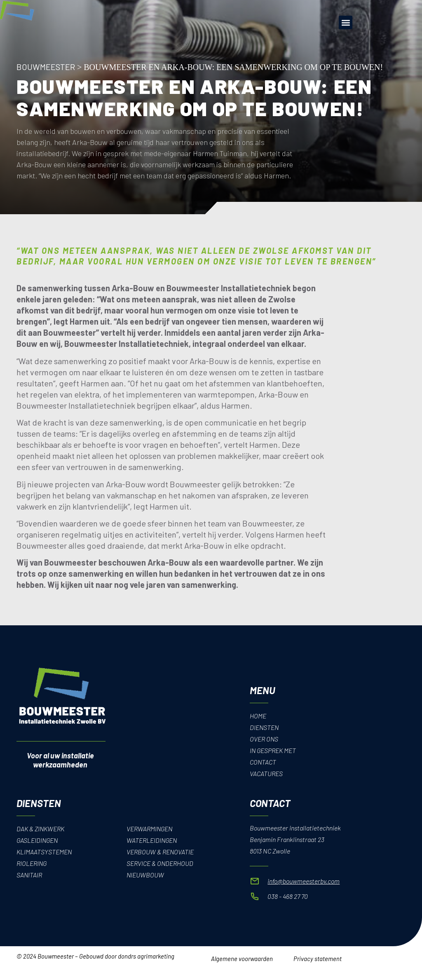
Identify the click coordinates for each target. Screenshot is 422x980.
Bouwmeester (46, 67)
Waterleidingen (152, 840)
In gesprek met (273, 750)
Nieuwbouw (145, 875)
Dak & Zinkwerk (41, 829)
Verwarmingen (150, 829)
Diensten (265, 727)
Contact (263, 762)
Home (258, 716)
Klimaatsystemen (44, 852)
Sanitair (29, 875)
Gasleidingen (38, 840)
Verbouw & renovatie (160, 852)
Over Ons (264, 739)
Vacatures (266, 773)
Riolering (32, 863)
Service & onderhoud (160, 863)
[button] (346, 22)
